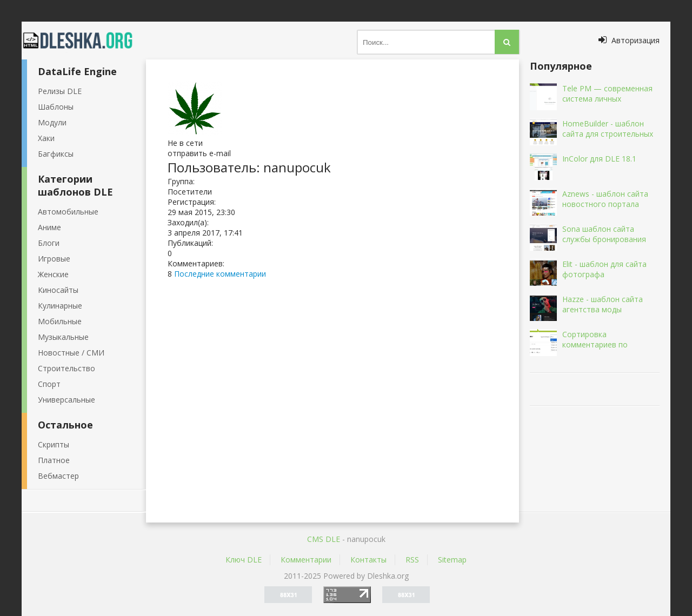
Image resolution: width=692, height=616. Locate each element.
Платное (54, 460)
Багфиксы (56, 154)
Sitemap (452, 560)
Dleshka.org (84, 41)
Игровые (54, 259)
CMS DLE (324, 539)
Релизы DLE (60, 91)
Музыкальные (63, 337)
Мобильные (60, 321)
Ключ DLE (244, 560)
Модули (52, 122)
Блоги (49, 243)
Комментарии (306, 560)
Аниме (49, 227)
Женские (53, 274)
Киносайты (58, 290)
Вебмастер (58, 476)
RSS (412, 560)
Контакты (368, 560)
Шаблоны (56, 107)
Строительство (66, 368)
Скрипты (54, 444)
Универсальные (66, 400)
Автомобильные (68, 212)
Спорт (49, 384)
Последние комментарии (220, 274)
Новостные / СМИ (71, 353)
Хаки (46, 138)
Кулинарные (60, 306)
